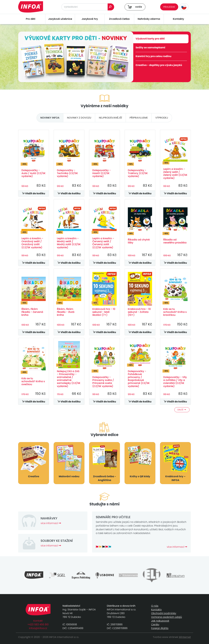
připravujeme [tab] (139, 118)
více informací (51, 523)
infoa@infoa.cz (38, 628)
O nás (155, 606)
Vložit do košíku (34, 193)
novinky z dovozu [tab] (79, 118)
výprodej (162, 118)
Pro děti (31, 19)
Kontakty (179, 19)
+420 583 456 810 (38, 624)
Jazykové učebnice (60, 19)
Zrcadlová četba (119, 19)
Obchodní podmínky (164, 613)
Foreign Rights (160, 628)
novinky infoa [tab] (50, 118)
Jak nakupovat (160, 621)
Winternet (185, 637)
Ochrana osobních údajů (167, 617)
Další (182, 410)
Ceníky (155, 624)
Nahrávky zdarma (149, 19)
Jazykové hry (90, 19)
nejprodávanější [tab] (110, 118)
